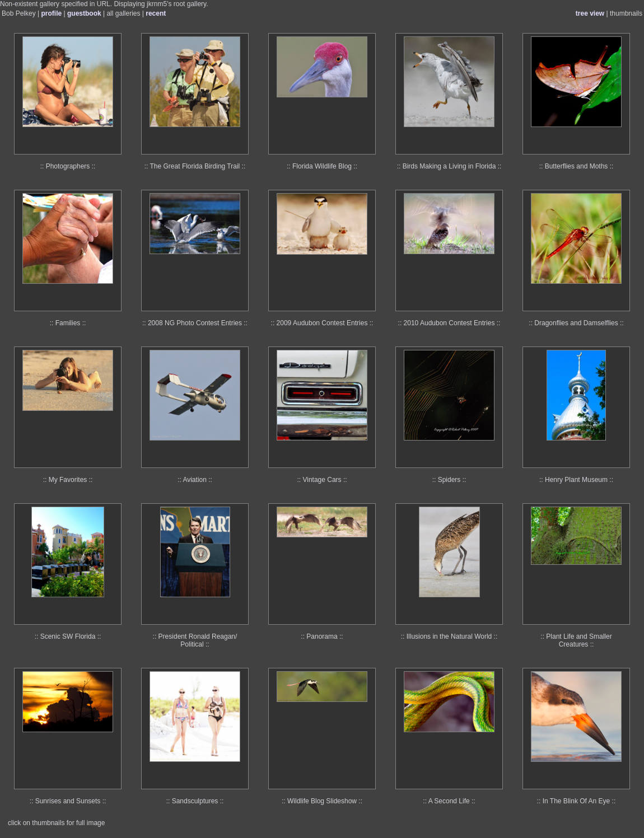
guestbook (84, 13)
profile (52, 13)
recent (156, 13)
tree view (590, 13)
